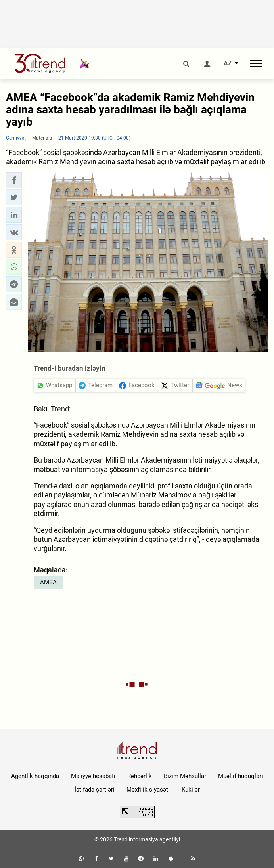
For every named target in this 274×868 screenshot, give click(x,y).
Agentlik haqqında (35, 776)
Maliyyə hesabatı (93, 776)
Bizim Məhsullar (185, 776)
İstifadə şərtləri (95, 790)
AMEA (48, 582)
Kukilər (191, 790)
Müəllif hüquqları (240, 776)
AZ (228, 63)
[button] (14, 180)
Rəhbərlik (140, 776)
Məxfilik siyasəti (148, 790)
